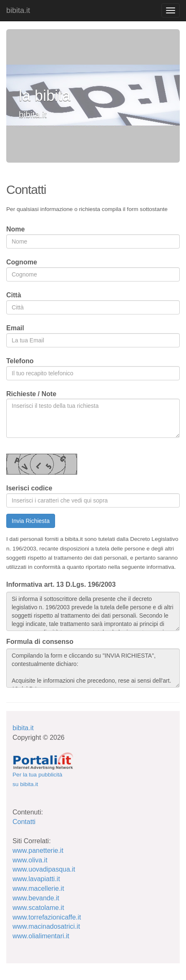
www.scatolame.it (38, 908)
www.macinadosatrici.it (46, 926)
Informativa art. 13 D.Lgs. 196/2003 (61, 584)
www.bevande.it (36, 898)
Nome (15, 229)
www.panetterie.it (38, 851)
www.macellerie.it (38, 888)
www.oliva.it (30, 860)
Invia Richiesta (31, 521)
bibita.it (18, 10)
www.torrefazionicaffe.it (47, 917)
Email (15, 328)
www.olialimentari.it (41, 936)
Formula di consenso (40, 642)
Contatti (24, 822)
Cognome (22, 262)
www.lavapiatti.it (36, 879)
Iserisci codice (29, 488)
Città (14, 295)
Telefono (20, 361)
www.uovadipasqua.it (44, 869)
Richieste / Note (31, 394)
